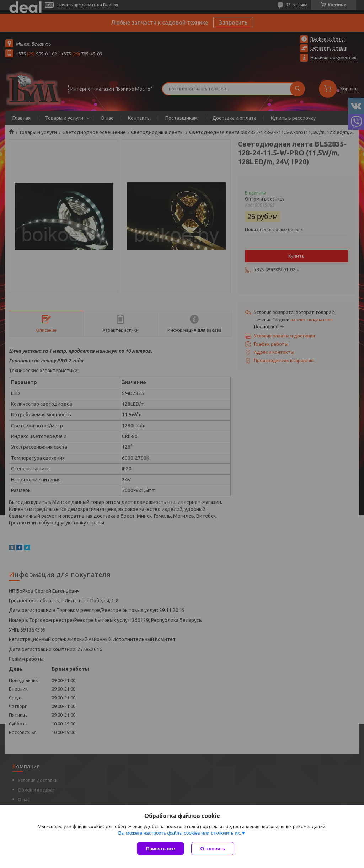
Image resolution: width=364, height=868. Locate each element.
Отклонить (213, 849)
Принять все (160, 849)
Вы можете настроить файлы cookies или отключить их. (180, 833)
